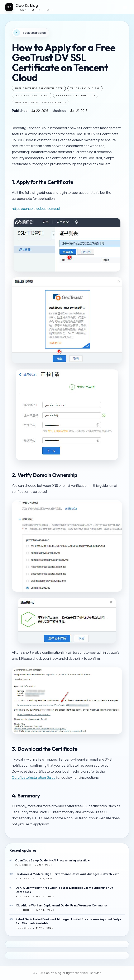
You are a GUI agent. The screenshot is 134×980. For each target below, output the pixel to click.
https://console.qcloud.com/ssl (36, 209)
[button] (125, 7)
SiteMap (96, 973)
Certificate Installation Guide (34, 777)
